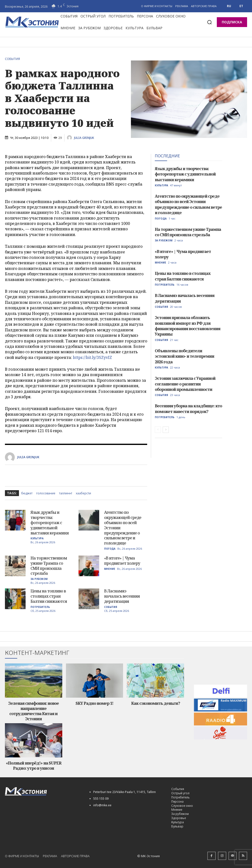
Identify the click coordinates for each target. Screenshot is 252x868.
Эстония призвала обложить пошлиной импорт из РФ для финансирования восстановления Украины (188, 326)
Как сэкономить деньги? (156, 703)
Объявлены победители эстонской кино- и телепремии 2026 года (184, 356)
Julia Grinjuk (84, 138)
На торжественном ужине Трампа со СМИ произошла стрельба (49, 566)
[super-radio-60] (220, 733)
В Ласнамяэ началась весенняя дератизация (122, 596)
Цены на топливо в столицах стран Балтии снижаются (49, 596)
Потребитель (40, 607)
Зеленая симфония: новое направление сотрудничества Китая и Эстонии (33, 711)
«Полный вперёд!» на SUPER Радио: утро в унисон (33, 765)
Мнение (110, 569)
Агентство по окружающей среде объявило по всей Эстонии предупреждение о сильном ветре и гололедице (188, 204)
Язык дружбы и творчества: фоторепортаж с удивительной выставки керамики (50, 522)
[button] (209, 22)
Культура (37, 538)
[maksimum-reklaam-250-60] (220, 705)
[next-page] (166, 429)
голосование (46, 493)
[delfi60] (220, 691)
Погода (110, 549)
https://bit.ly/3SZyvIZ (92, 357)
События (14, 59)
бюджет (27, 493)
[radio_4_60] (220, 719)
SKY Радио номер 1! (94, 703)
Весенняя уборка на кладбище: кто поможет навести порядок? (188, 409)
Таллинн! (66, 493)
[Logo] (43, 791)
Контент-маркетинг (37, 653)
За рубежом (39, 579)
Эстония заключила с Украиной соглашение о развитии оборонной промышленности (185, 384)
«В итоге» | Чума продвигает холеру (122, 561)
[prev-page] (158, 429)
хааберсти (83, 493)
